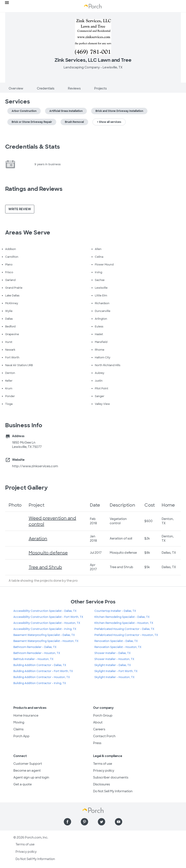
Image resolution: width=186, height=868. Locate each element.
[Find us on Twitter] (102, 822)
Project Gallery (27, 488)
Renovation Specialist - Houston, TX (118, 647)
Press (97, 743)
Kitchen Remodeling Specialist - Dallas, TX (122, 617)
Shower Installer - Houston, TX (114, 659)
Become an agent (27, 771)
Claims (18, 729)
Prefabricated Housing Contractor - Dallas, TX (124, 629)
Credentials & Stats (33, 147)
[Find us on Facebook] (67, 822)
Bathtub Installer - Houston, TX (33, 659)
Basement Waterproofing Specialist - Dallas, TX (44, 635)
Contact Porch (104, 736)
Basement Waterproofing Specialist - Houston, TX (46, 641)
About (98, 722)
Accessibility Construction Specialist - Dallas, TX (45, 611)
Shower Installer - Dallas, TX (113, 653)
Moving (19, 722)
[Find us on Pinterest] (84, 822)
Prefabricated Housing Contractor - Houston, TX (126, 635)
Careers (99, 729)
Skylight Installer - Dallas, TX (113, 665)
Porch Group (103, 715)
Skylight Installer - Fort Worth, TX (116, 671)
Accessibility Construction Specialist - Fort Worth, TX (48, 617)
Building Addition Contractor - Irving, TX (40, 683)
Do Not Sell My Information (113, 791)
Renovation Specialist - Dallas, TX (116, 641)
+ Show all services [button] (109, 122)
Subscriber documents (111, 777)
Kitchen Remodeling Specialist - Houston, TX (124, 623)
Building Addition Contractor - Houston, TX (42, 677)
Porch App (21, 736)
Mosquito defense (48, 553)
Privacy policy (104, 771)
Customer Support (28, 764)
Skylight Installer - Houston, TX (114, 677)
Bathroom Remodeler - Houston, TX (37, 653)
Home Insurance (26, 715)
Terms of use (103, 764)
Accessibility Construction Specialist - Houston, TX (47, 623)
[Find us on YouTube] (119, 822)
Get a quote (23, 784)
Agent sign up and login (31, 777)
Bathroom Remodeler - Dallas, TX (35, 647)
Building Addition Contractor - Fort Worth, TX (43, 671)
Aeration (38, 539)
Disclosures (102, 784)
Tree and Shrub (45, 567)
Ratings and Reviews (34, 189)
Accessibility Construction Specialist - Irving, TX (45, 629)
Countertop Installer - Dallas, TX (115, 611)
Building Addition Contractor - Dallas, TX (40, 665)
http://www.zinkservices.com (35, 466)
